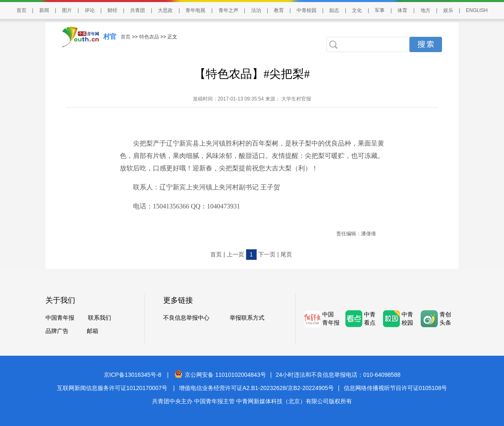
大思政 (165, 10)
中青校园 (307, 10)
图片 (67, 10)
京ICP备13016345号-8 (133, 375)
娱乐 (448, 10)
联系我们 (100, 318)
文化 (357, 10)
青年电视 (195, 10)
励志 (334, 10)
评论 (90, 10)
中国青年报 (60, 318)
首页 (21, 10)
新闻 (44, 10)
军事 (380, 10)
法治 (256, 10)
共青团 (138, 10)
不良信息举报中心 (186, 318)
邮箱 (93, 331)
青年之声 (228, 10)
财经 (112, 10)
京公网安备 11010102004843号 (220, 375)
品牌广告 (57, 331)
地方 (426, 10)
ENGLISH (477, 10)
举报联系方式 (247, 318)
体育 (402, 10)
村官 (110, 37)
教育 (279, 10)
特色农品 (149, 37)
